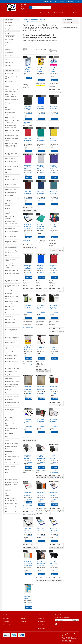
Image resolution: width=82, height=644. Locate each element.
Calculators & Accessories (13, 150)
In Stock (9, 26)
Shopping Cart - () (73, 2)
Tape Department (10, 476)
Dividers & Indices (11, 256)
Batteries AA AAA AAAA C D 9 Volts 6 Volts (12, 122)
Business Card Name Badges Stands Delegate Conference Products (11, 145)
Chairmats (9, 173)
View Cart (75, 13)
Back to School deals (11, 82)
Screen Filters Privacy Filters (11, 447)
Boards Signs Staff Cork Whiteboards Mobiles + (11, 91)
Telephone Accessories (12, 479)
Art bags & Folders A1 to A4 (11, 104)
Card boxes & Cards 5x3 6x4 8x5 (12, 162)
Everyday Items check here (11, 78)
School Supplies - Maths (12, 443)
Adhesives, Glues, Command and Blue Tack (11, 96)
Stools (8, 469)
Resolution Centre (8, 625)
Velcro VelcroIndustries (12, 504)
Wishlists (46, 2)
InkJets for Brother (11, 306)
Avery (8, 43)
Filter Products (9, 20)
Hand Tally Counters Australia (10, 86)
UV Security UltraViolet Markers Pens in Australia (11, 500)
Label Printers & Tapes (12, 334)
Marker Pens (9, 390)
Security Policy (42, 628)
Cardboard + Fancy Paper (13, 166)
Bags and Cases (10, 118)
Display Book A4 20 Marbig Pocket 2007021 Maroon (27, 195)
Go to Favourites (67, 20)
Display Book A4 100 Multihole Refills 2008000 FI (54, 71)
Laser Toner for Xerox (11, 372)
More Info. (30, 75)
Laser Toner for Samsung (12, 368)
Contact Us (23, 622)
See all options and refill (53, 326)
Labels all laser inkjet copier (11, 343)
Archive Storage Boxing (12, 100)
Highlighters (9, 293)
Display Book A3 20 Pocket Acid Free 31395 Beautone (27, 458)
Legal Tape (9, 375)
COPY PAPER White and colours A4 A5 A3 (12, 200)
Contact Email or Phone (60, 13)
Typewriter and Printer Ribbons (11, 495)
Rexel (8, 59)
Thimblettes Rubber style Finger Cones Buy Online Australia (12, 484)
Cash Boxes (9, 170)
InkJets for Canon (10, 310)
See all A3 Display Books (54, 472)
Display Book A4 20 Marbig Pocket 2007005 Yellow (53, 142)
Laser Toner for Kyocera (12, 362)
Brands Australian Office (12, 135)
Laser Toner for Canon (12, 355)
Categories (43, 13)
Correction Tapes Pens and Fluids (11, 205)
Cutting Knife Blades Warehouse (10, 213)
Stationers (9, 62)
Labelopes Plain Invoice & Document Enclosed (12, 338)
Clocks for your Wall (11, 189)
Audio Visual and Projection (10, 109)
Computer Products (11, 192)
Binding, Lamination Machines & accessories (11, 126)
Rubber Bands (10, 434)
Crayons (8, 209)
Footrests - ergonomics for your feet (12, 286)
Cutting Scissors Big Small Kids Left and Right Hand (11, 223)
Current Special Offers (12, 74)
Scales (8, 440)
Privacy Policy (41, 622)
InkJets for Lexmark (11, 323)
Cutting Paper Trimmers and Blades (11, 218)
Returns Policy (42, 625)
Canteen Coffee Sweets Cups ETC (11, 154)
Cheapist (9, 49)
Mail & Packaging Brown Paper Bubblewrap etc (11, 385)
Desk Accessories (10, 228)
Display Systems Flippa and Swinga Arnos (11, 252)
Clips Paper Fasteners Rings (11, 185)
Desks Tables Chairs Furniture (10, 237)
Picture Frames (10, 414)
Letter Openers (10, 378)
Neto (73, 642)
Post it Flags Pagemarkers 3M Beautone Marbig (12, 419)
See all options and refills (28, 328)
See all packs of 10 (40, 242)
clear (13, 36)
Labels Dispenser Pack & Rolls (12, 348)
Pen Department (10, 406)
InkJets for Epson (10, 313)
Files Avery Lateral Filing (12, 270)
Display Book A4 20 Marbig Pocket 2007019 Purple (53, 169)
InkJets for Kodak (10, 319)
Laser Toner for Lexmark (12, 365)
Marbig (9, 56)
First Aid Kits (9, 277)
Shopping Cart (67, 23)
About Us (50, 13)
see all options (26, 435)
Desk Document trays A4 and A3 (12, 232)
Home (69, 13)
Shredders (9, 460)
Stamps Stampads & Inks (12, 463)
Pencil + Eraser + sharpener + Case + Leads (11, 410)
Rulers (8, 437)
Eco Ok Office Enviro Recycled (11, 260)
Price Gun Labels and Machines (11, 429)
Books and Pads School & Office (12, 131)
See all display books (27, 509)
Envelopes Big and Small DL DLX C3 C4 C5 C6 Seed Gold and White (12, 266)
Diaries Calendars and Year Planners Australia (11, 242)
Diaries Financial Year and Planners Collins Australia (12, 247)
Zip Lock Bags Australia (12, 512)
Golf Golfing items (11, 290)
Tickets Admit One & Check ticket (10, 490)
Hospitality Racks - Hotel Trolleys (12, 297)
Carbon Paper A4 (10, 158)
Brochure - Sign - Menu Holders (11, 139)
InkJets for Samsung (11, 326)
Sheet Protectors (10, 452)
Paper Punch (9, 399)
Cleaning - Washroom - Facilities (11, 180)
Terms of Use (41, 618)
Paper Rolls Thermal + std (13, 403)
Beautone (9, 46)
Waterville (9, 66)
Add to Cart (42, 80)
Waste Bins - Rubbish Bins (11, 508)
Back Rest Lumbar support (10, 113)
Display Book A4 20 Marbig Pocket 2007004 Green (40, 142)
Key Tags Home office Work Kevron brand (11, 330)
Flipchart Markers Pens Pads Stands (11, 281)
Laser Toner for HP (11, 358)
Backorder (29, 78)
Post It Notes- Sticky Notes (10, 425)
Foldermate (10, 53)
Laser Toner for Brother (12, 352)
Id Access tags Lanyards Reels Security (11, 302)
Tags (7, 473)
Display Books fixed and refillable (34, 21)
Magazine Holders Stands (12, 381)
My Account (6, 618)
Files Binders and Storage (13, 274)
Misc (7, 393)
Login (50, 2)
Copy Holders (9, 196)
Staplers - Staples (11, 466)
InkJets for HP (10, 316)
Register (55, 2)
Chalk (8, 176)
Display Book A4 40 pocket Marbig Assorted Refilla (53, 228)
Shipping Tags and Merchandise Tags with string (12, 456)
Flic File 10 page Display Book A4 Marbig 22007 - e (28, 598)
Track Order (6, 622)
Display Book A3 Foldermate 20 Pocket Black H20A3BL (54, 458)
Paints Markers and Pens (12, 396)
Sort (49, 50)
